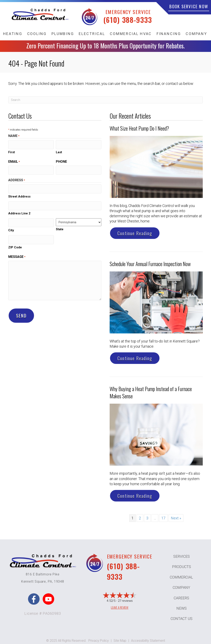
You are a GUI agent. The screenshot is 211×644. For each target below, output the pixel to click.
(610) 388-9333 (128, 20)
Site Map (120, 641)
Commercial (181, 577)
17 (163, 518)
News (182, 608)
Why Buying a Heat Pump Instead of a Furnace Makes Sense (151, 392)
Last (59, 151)
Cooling (37, 34)
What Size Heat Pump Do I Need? (139, 128)
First (12, 151)
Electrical (92, 34)
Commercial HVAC (131, 34)
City (11, 226)
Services (182, 556)
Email (14, 161)
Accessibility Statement (148, 641)
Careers (181, 598)
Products (182, 567)
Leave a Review (120, 607)
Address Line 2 (19, 210)
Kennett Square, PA (37, 581)
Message (17, 252)
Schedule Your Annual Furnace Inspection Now (150, 264)
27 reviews (125, 601)
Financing (169, 34)
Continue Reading (135, 233)
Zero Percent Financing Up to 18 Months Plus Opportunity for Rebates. (105, 46)
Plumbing (63, 34)
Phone (61, 161)
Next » (176, 518)
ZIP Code (15, 242)
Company (196, 34)
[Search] (105, 100)
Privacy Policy (99, 641)
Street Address (19, 194)
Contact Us (182, 619)
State (60, 226)
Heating (13, 34)
